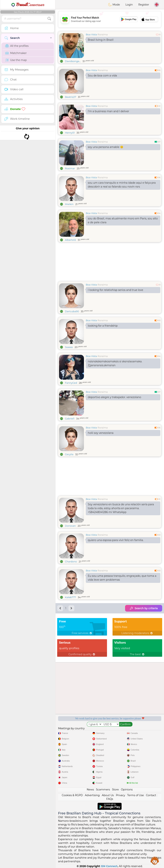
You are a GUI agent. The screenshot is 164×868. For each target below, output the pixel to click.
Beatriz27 (71, 97)
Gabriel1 (70, 419)
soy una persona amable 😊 (106, 147)
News (90, 790)
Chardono (71, 561)
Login (129, 5)
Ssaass (69, 347)
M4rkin (69, 204)
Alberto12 (70, 240)
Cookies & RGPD (72, 795)
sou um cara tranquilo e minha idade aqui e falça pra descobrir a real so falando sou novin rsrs (122, 185)
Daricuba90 (72, 311)
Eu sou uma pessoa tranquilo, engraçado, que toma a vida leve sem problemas (122, 578)
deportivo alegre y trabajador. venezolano (114, 397)
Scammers (103, 790)
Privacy (120, 795)
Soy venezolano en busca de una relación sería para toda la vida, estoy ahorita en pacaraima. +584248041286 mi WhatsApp (121, 508)
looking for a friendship (103, 326)
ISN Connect (109, 866)
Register (144, 5)
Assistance (155, 861)
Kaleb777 (70, 597)
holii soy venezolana (101, 433)
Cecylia (69, 454)
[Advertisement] (110, 19)
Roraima (103, 34)
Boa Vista (91, 34)
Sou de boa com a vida (102, 76)
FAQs (110, 799)
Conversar (28, 5)
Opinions (127, 790)
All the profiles (17, 46)
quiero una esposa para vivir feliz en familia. (116, 540)
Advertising (92, 795)
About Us (108, 795)
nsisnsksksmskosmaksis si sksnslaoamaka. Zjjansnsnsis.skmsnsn (115, 363)
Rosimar (70, 168)
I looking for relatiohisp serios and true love (115, 290)
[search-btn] (49, 19)
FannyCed (71, 383)
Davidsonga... (73, 61)
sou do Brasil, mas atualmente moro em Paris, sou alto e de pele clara (123, 220)
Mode (114, 5)
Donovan (70, 526)
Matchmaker (16, 53)
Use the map (16, 60)
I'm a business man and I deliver (108, 111)
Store (115, 790)
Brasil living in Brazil (101, 40)
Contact (151, 795)
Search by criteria (144, 608)
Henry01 (70, 133)
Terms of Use (136, 795)
